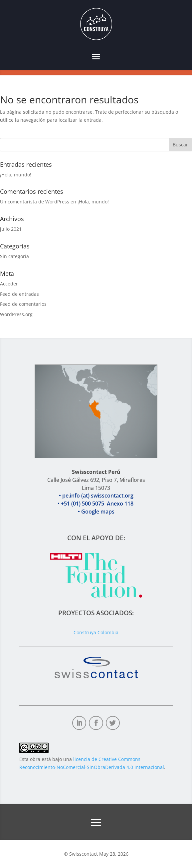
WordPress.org (16, 314)
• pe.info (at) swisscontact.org (96, 504)
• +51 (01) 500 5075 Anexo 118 (96, 512)
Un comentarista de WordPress (35, 202)
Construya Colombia (96, 632)
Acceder (9, 284)
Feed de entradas (19, 294)
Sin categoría (14, 256)
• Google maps (96, 520)
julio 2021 (11, 229)
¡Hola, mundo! (16, 175)
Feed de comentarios (23, 304)
